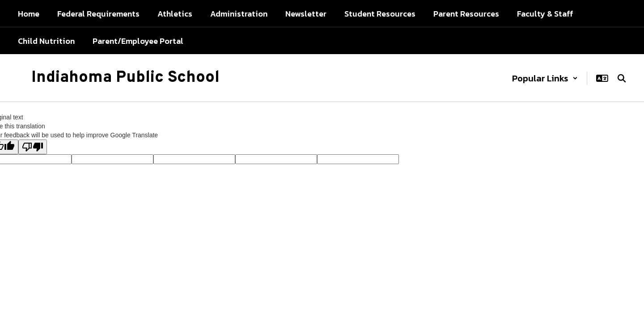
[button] (545, 78)
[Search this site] (622, 78)
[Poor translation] (33, 147)
